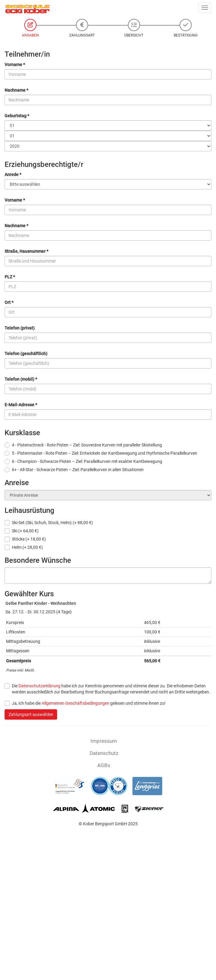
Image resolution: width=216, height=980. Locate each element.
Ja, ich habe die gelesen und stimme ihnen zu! (89, 703)
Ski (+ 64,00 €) (25, 531)
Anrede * (13, 174)
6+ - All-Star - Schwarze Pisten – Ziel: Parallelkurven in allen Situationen (78, 470)
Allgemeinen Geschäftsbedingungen (75, 703)
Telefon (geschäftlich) (26, 354)
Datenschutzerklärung (39, 686)
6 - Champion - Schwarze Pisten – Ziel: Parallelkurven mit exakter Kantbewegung (87, 461)
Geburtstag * (17, 116)
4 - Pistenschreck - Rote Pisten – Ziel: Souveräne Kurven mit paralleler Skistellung (87, 445)
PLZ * (10, 277)
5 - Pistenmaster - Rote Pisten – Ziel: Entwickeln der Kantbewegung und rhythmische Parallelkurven (105, 453)
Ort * (9, 302)
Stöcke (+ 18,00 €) (29, 539)
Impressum (104, 741)
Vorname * (15, 65)
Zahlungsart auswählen (31, 714)
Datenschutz (104, 753)
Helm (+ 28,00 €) (27, 547)
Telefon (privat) (20, 328)
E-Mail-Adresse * (21, 405)
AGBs (104, 765)
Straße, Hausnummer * (26, 251)
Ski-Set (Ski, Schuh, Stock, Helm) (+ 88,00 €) (52, 523)
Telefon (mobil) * (21, 379)
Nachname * (16, 90)
